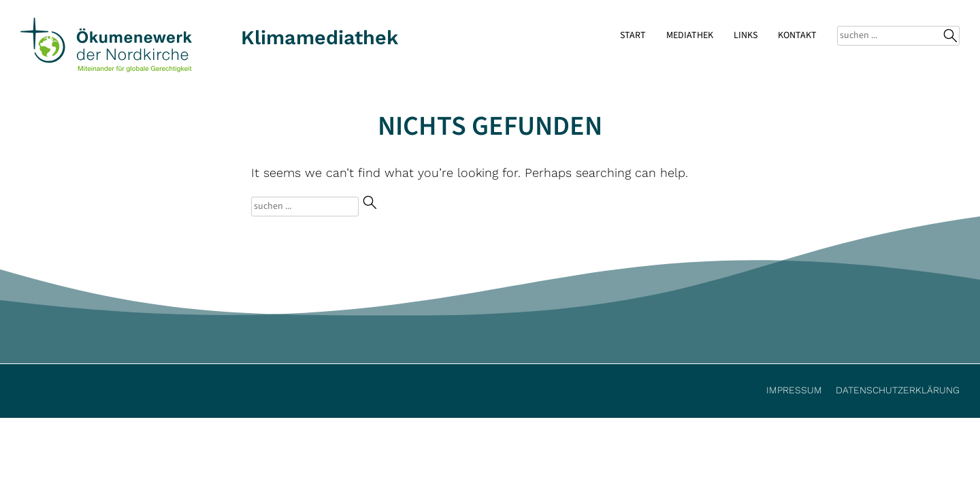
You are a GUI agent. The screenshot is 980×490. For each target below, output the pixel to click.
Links (746, 35)
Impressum (794, 390)
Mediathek (690, 35)
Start (633, 35)
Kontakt (797, 35)
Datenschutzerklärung (898, 390)
